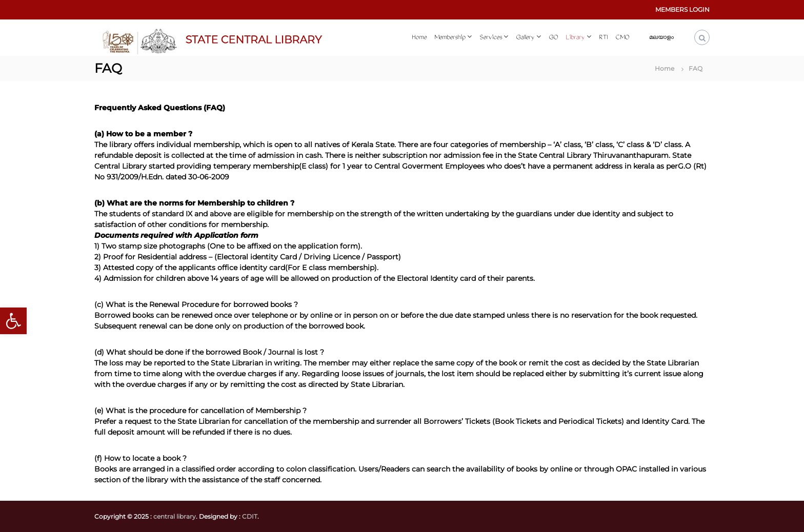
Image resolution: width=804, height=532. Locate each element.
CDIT (250, 516)
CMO (622, 38)
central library (175, 516)
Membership (450, 38)
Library (575, 38)
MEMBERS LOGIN (682, 9)
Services (491, 38)
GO (553, 38)
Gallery (525, 38)
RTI (603, 38)
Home (419, 38)
